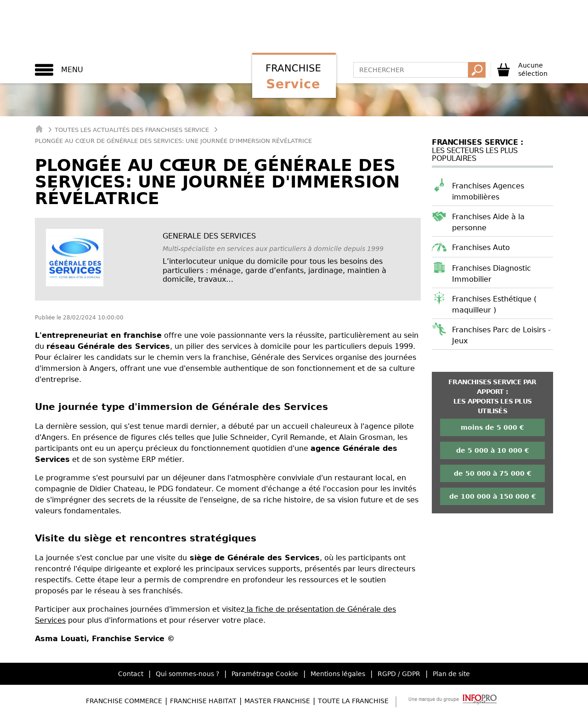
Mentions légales (338, 674)
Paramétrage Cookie (265, 674)
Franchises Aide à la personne (488, 222)
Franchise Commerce (124, 701)
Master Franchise (277, 701)
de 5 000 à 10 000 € (493, 450)
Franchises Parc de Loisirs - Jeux (501, 335)
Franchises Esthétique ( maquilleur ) (494, 304)
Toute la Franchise (353, 701)
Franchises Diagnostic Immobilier (492, 274)
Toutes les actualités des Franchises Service (132, 130)
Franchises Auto (481, 247)
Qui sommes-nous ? (187, 674)
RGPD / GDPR (399, 674)
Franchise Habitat (203, 701)
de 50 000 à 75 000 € (493, 473)
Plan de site (451, 674)
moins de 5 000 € (492, 427)
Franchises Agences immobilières (488, 191)
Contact (131, 674)
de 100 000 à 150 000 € (493, 496)
